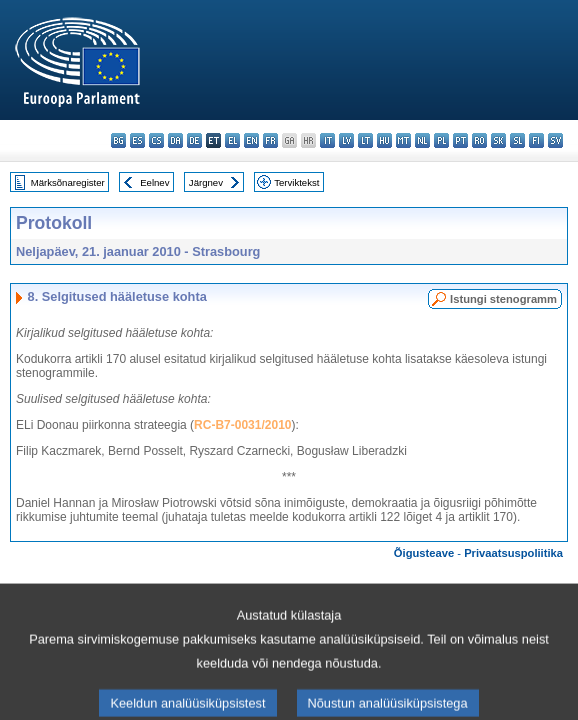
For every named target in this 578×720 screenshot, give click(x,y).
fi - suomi (536, 140)
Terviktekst (296, 182)
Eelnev (154, 182)
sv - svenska (555, 140)
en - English (251, 140)
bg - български (118, 140)
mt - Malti (403, 140)
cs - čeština (156, 140)
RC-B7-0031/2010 (242, 425)
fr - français (270, 140)
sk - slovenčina (498, 140)
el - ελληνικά (232, 140)
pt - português (460, 140)
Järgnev (206, 182)
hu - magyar (384, 140)
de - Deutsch (194, 140)
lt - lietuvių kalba (365, 140)
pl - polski (441, 140)
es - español (137, 140)
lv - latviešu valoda (346, 140)
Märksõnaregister (68, 182)
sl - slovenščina (517, 140)
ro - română (479, 140)
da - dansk (175, 140)
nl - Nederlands (422, 140)
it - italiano (327, 140)
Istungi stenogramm (503, 299)
